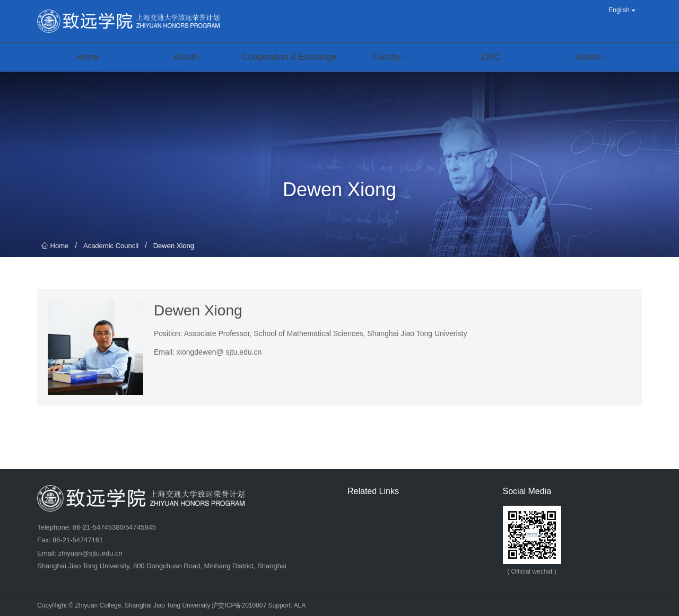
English (622, 10)
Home (55, 246)
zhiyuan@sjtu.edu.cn (90, 553)
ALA (300, 605)
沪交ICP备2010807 (239, 605)
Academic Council (111, 246)
